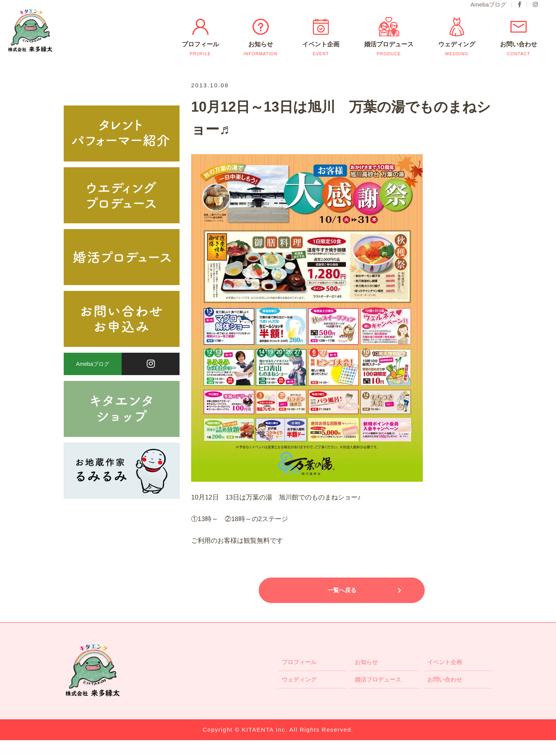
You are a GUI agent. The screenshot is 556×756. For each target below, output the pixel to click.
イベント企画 (321, 57)
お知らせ (261, 57)
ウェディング (456, 57)
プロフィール (201, 57)
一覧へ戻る (342, 606)
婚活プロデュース (388, 57)
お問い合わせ (518, 57)
